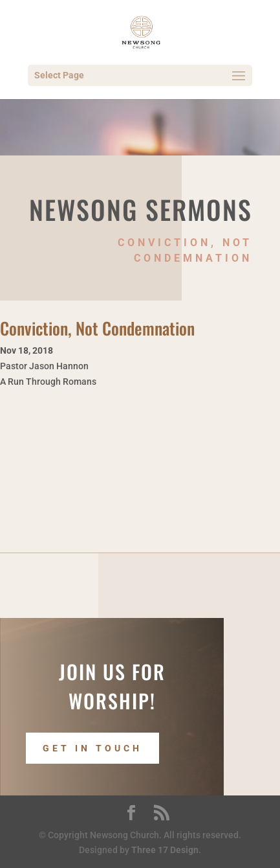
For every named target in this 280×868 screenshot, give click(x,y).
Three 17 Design (165, 850)
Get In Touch (92, 748)
